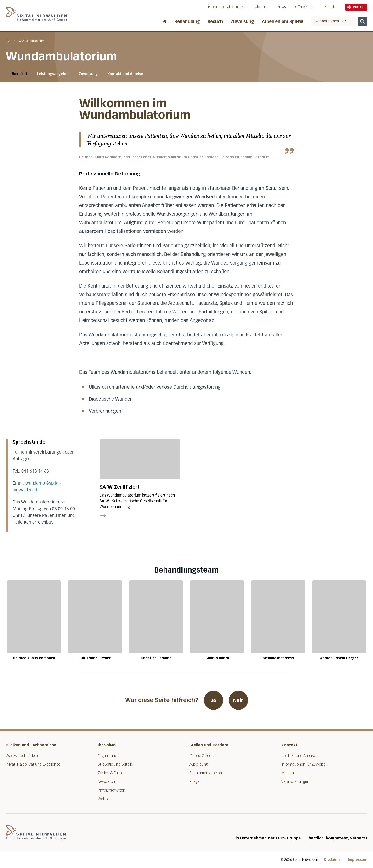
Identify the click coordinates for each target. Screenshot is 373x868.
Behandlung (187, 22)
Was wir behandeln (22, 756)
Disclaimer (333, 860)
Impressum (358, 860)
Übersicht (19, 74)
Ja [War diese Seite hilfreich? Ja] (214, 700)
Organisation (109, 756)
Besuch (215, 22)
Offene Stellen (305, 7)
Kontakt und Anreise (125, 74)
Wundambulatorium (32, 41)
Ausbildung (199, 764)
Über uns (262, 7)
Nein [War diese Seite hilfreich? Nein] (238, 700)
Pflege (195, 782)
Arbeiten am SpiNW (282, 22)
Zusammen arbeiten (206, 773)
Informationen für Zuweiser (304, 764)
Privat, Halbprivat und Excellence (33, 764)
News (282, 7)
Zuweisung (242, 22)
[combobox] (334, 21)
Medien (288, 773)
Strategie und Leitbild (115, 764)
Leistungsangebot (53, 74)
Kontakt (330, 7)
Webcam (105, 799)
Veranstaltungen (295, 782)
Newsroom (107, 782)
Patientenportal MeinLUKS (227, 7)
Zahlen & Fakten (112, 773)
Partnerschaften (111, 790)
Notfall (356, 7)
